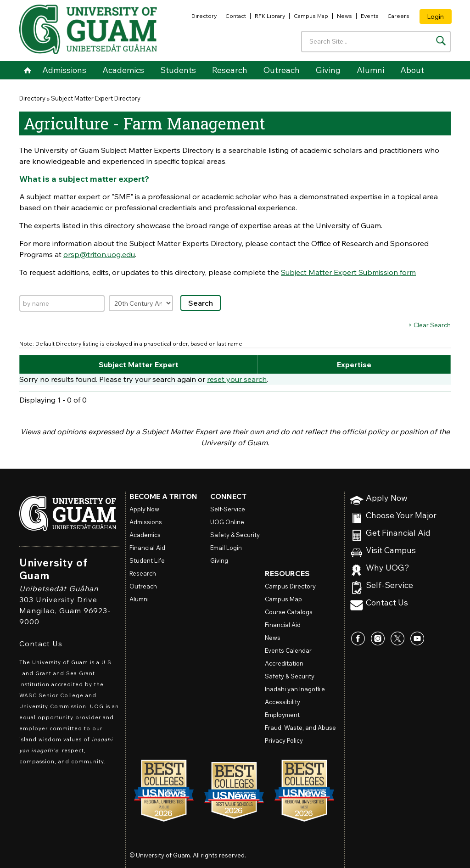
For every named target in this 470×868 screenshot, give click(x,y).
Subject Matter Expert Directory (96, 98)
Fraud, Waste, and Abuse (300, 728)
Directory (204, 16)
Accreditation (284, 663)
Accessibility (283, 702)
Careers (398, 16)
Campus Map (311, 16)
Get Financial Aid (398, 533)
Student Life (147, 560)
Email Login (226, 548)
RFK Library (270, 16)
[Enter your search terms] (376, 42)
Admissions (64, 70)
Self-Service (389, 585)
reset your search (237, 379)
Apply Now (387, 498)
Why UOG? (388, 568)
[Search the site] (441, 41)
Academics (123, 70)
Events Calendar (288, 650)
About (412, 70)
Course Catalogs (289, 612)
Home (27, 70)
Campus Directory (290, 586)
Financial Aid (147, 548)
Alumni (370, 70)
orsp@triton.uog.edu (99, 254)
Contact (236, 16)
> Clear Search (429, 325)
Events (370, 16)
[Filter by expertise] (141, 303)
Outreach (282, 70)
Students (178, 70)
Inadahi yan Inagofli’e (295, 689)
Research (230, 70)
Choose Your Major (401, 516)
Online (227, 522)
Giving (328, 70)
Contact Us (41, 644)
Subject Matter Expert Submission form (348, 272)
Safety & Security (235, 535)
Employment (282, 715)
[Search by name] (62, 303)
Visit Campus (391, 551)
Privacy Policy (284, 740)
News (344, 16)
